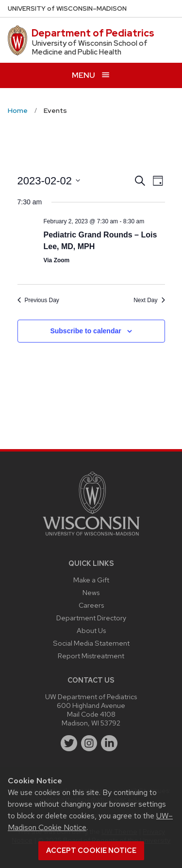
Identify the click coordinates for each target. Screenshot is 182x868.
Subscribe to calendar (85, 331)
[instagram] (89, 743)
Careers (91, 605)
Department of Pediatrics (93, 33)
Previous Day (38, 300)
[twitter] (69, 743)
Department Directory (91, 618)
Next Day (149, 300)
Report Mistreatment (91, 656)
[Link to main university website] (91, 537)
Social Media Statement (91, 643)
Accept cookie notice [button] (91, 850)
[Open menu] (91, 75)
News (91, 592)
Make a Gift (91, 580)
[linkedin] (109, 743)
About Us (91, 630)
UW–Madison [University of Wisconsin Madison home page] (67, 9)
